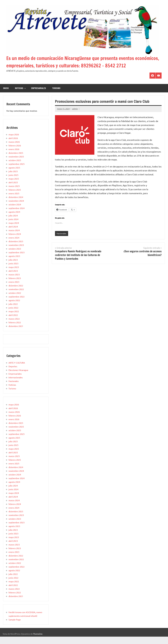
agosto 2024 (14, 219)
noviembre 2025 (16, 164)
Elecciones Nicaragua (18, 377)
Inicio (6, 96)
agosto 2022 (14, 308)
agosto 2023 (14, 263)
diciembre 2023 (16, 249)
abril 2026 (13, 145)
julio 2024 (13, 223)
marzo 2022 (14, 326)
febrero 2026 (15, 153)
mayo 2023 (14, 274)
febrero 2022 (15, 330)
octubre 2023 (15, 256)
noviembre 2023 (16, 252)
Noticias (20, 96)
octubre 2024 (15, 212)
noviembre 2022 (16, 297)
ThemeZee (38, 641)
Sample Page (15, 627)
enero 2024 (14, 245)
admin (75, 116)
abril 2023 (13, 278)
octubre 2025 (15, 168)
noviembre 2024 (16, 208)
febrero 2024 (15, 241)
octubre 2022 (15, 300)
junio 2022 (13, 315)
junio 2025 (13, 182)
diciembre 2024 (16, 204)
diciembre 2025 (16, 160)
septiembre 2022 (17, 304)
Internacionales (16, 385)
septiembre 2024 (17, 215)
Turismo (56, 96)
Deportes (13, 374)
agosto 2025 (14, 175)
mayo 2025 (14, 186)
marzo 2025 (14, 193)
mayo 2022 (14, 319)
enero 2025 (14, 201)
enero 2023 (14, 289)
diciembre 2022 (16, 293)
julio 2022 (13, 311)
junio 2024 (13, 227)
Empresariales (39, 96)
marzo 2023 (14, 282)
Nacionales (61, 241)
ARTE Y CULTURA (17, 370)
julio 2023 (13, 267)
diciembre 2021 (16, 333)
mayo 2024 (14, 230)
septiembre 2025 (17, 171)
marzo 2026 (14, 149)
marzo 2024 (14, 238)
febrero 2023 (15, 285)
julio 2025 (13, 179)
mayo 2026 (14, 142)
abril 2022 (13, 322)
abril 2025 (13, 190)
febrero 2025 (15, 197)
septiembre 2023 (17, 260)
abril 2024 (13, 234)
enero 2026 (14, 156)
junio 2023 (13, 271)
